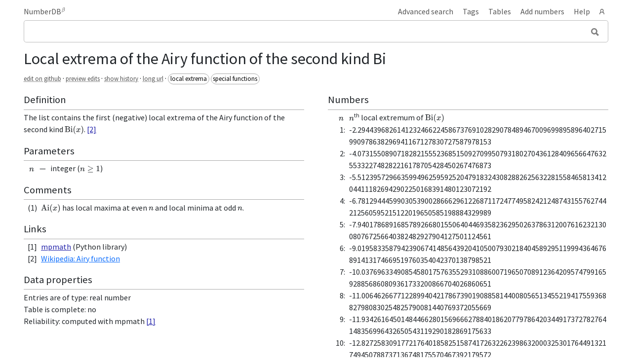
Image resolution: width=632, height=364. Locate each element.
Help (582, 11)
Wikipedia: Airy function (80, 258)
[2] (92, 129)
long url (153, 78)
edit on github (42, 78)
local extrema (189, 78)
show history (121, 78)
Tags (471, 11)
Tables (500, 11)
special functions (235, 78)
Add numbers (542, 11)
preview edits (83, 78)
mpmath (56, 247)
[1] (151, 321)
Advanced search (426, 11)
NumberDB (44, 11)
